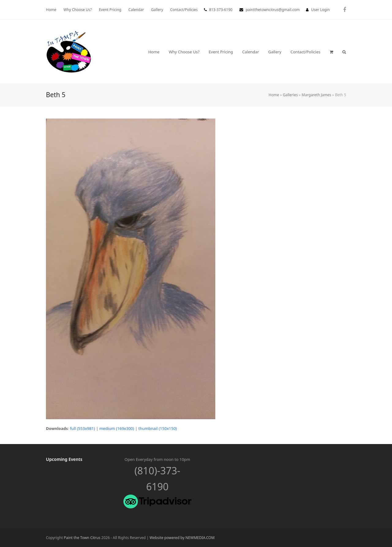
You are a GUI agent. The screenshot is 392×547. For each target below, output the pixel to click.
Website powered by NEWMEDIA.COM (182, 538)
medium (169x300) (117, 428)
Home (274, 95)
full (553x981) (82, 428)
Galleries (290, 95)
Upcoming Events (64, 459)
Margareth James (317, 95)
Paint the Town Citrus (82, 538)
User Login (320, 10)
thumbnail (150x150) (158, 428)
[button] (331, 52)
